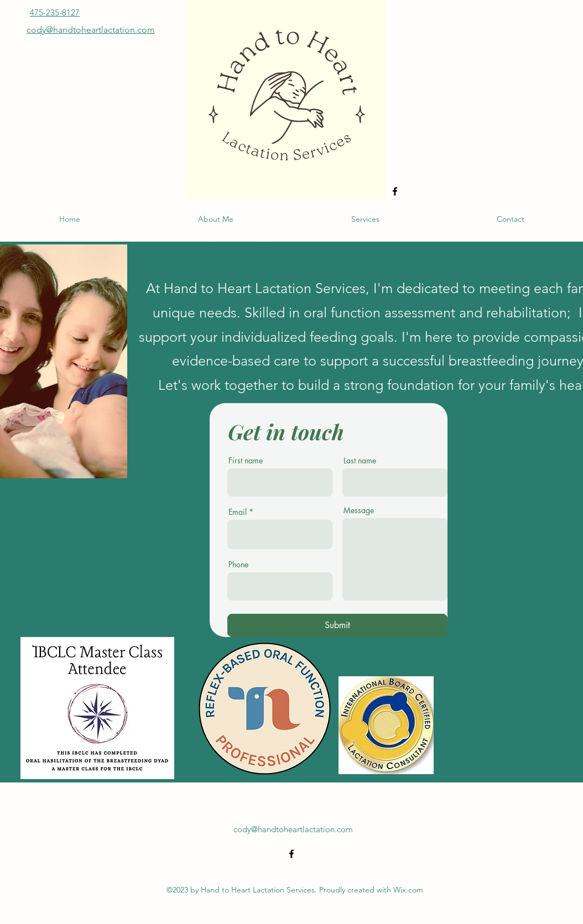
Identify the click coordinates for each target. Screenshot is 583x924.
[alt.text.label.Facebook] (395, 191)
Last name (360, 461)
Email (238, 512)
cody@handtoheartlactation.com (293, 829)
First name (246, 461)
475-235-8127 (55, 12)
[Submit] (337, 625)
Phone (238, 565)
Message (359, 510)
